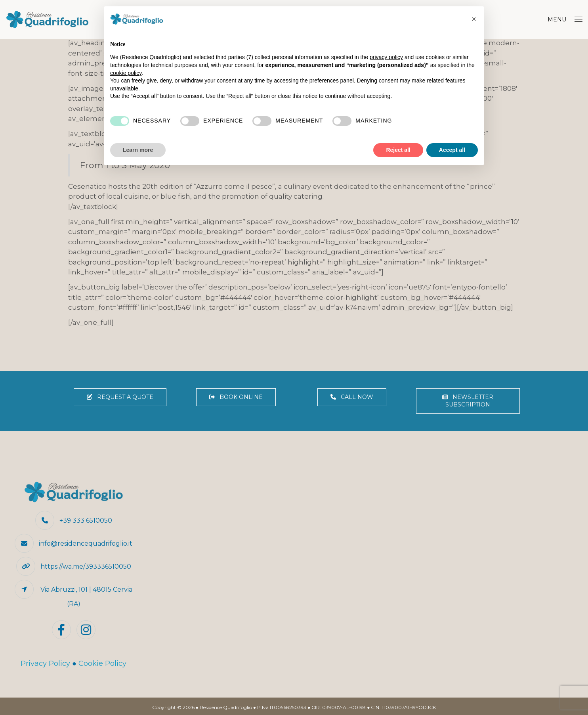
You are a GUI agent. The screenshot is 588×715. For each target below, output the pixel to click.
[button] (474, 19)
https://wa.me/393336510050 (86, 566)
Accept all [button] (452, 150)
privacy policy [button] (386, 57)
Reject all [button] (398, 150)
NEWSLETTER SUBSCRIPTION (468, 401)
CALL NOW (352, 397)
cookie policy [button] (126, 73)
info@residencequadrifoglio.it (86, 543)
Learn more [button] (138, 150)
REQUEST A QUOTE (120, 397)
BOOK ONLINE (236, 397)
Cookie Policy (102, 663)
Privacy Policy (45, 663)
